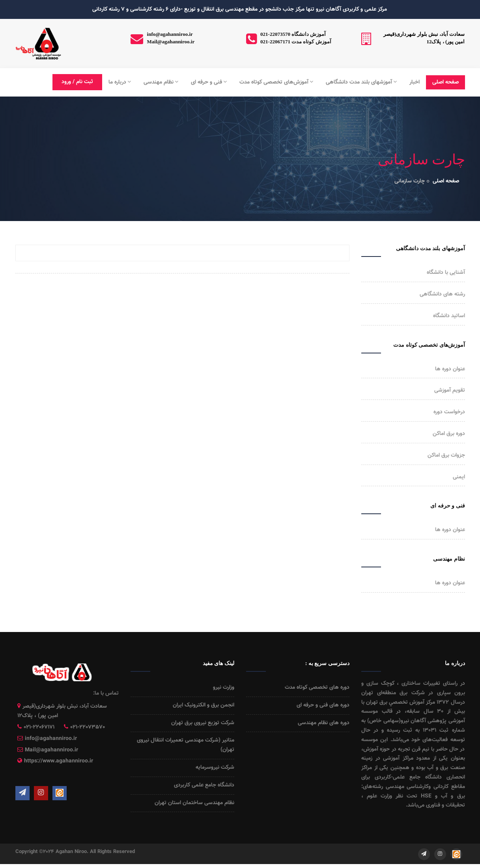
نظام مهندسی (161, 82)
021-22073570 (88, 727)
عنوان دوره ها (450, 369)
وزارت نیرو (224, 688)
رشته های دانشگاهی (442, 294)
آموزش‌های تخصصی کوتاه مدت (276, 82)
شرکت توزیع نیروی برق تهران (203, 723)
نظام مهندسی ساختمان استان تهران (194, 803)
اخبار (415, 82)
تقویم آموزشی (450, 390)
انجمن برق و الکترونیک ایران (204, 705)
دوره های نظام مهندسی (324, 723)
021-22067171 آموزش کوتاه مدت (296, 42)
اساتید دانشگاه (449, 316)
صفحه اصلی (445, 82)
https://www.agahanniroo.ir (59, 761)
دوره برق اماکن (449, 434)
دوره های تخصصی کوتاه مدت (317, 688)
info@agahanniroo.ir (170, 34)
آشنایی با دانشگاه (446, 273)
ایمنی (459, 477)
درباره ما (120, 82)
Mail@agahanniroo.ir (171, 42)
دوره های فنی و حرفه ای (323, 705)
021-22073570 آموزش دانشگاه (293, 34)
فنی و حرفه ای (209, 82)
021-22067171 (39, 727)
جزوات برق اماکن (446, 455)
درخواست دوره (449, 412)
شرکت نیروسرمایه (215, 768)
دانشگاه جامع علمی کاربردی (204, 785)
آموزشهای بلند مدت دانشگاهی (361, 82)
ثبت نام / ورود (77, 82)
